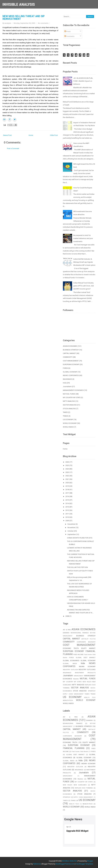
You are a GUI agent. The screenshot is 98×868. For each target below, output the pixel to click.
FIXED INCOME (78, 654)
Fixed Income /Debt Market (80, 752)
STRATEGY (92, 691)
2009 (67, 521)
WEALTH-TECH (68, 700)
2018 (67, 490)
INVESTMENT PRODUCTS (85, 673)
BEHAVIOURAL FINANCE (80, 633)
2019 (67, 486)
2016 (67, 496)
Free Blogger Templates (84, 864)
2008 (67, 616)
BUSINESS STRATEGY (71, 350)
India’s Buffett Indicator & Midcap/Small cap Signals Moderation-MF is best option (84, 262)
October (71, 531)
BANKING (66, 633)
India (65, 383)
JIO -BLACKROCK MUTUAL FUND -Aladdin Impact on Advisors (83, 81)
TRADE (65, 416)
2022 (67, 476)
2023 (67, 472)
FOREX (65, 368)
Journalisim (67, 387)
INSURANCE (67, 379)
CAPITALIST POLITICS (88, 639)
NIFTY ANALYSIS (69, 401)
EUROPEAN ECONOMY (71, 364)
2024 (67, 469)
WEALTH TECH (90, 697)
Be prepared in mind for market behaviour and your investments (83, 238)
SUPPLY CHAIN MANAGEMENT (73, 694)
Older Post (54, 135)
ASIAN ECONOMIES (70, 346)
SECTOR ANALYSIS (70, 405)
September (72, 534)
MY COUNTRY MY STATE (72, 397)
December (72, 524)
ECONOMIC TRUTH (71, 648)
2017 (67, 493)
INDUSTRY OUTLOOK (70, 670)
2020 (67, 483)
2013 (67, 507)
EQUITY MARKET (88, 648)
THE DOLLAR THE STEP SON (77, 567)
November (72, 528)
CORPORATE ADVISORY (86, 642)
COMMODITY (68, 357)
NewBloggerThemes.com (65, 864)
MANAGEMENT (79, 676)
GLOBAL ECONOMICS (71, 660)
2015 (67, 500)
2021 (67, 479)
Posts (68, 31)
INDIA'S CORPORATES (71, 375)
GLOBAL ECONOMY (70, 372)
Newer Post (7, 135)
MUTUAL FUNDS (69, 394)
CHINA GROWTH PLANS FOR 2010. (80, 538)
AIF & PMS (67, 630)
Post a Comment (13, 148)
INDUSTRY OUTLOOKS (87, 670)
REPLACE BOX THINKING (84, 788)
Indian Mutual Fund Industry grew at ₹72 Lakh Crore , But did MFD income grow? (84, 286)
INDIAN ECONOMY (87, 666)
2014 (67, 503)
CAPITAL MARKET (69, 353)
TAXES (65, 412)
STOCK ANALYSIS (69, 409)
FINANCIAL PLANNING (74, 748)
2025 (67, 465)
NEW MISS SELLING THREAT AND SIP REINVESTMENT (24, 18)
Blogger (90, 861)
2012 (67, 510)
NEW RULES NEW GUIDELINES (75, 785)
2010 (67, 517)
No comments (43, 23)
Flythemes (37, 864)
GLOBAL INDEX (70, 663)
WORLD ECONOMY (70, 423)
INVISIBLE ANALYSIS (19, 4)
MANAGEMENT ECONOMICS (73, 390)
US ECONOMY (68, 420)
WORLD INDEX (68, 427)
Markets (76, 679)
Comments (69, 36)
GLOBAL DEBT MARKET (86, 658)
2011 (67, 514)
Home (31, 135)
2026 (67, 462)
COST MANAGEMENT (71, 361)
